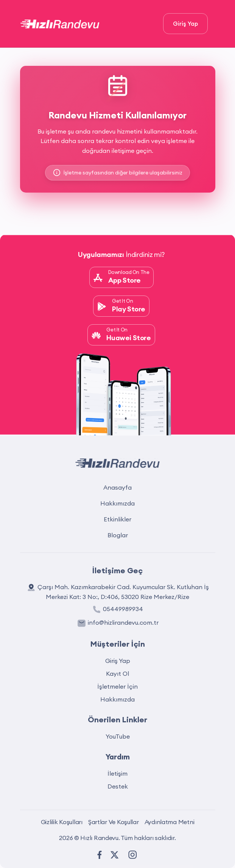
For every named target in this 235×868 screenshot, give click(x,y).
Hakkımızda (117, 503)
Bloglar (118, 535)
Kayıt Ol (117, 674)
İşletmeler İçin (117, 686)
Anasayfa (117, 487)
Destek (118, 786)
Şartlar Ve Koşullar (114, 822)
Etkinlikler (117, 519)
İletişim (117, 773)
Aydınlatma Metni (170, 822)
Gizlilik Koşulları (62, 822)
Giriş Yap (185, 24)
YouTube (118, 736)
